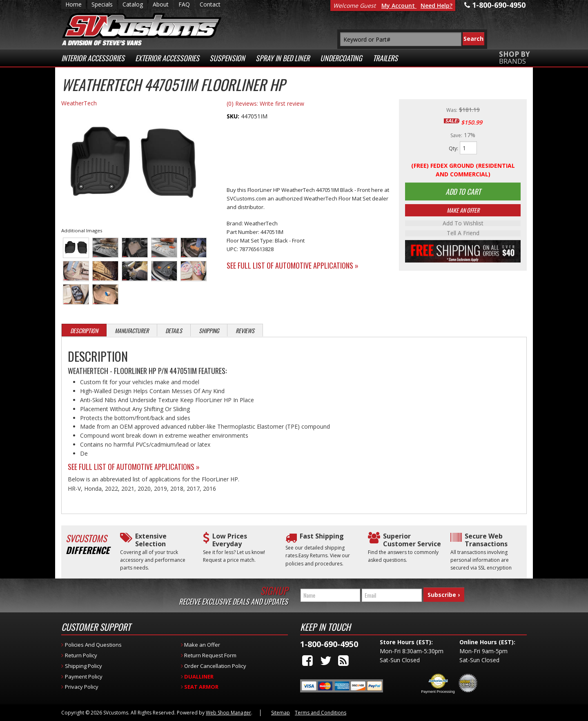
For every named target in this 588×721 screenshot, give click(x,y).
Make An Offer (463, 211)
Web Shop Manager (228, 713)
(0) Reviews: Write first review (265, 103)
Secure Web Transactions (486, 540)
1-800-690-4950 (329, 644)
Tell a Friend (463, 234)
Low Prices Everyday (230, 540)
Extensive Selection (151, 540)
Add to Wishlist (463, 224)
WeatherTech (79, 103)
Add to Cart (463, 192)
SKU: (234, 116)
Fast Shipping (322, 536)
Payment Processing (438, 692)
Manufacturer (132, 330)
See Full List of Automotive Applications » (293, 265)
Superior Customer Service (412, 540)
